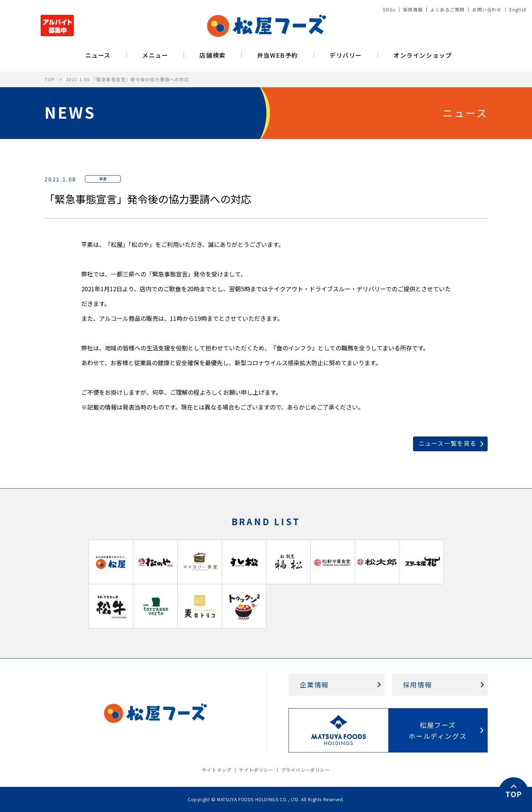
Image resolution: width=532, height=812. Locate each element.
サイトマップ (217, 770)
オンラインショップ (423, 55)
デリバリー (346, 55)
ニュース (98, 55)
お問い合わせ (487, 9)
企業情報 (314, 684)
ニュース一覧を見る (448, 443)
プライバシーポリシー (306, 770)
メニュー (155, 55)
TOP (50, 79)
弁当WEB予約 (278, 55)
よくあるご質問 (447, 9)
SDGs (389, 9)
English (518, 9)
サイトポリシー (256, 770)
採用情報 (413, 9)
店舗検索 (212, 55)
